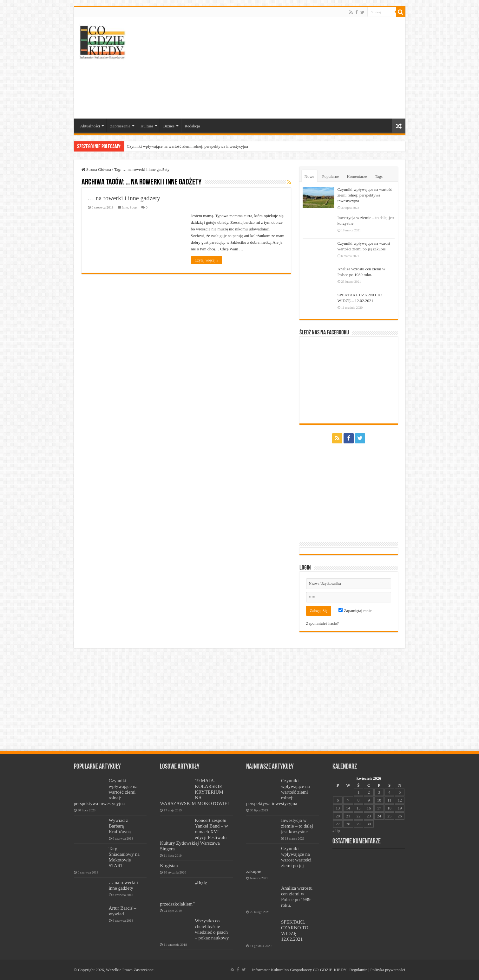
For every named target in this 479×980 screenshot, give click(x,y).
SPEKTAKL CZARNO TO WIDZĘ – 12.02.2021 (295, 930)
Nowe (309, 176)
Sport (134, 207)
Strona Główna (96, 169)
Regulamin (358, 970)
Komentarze (357, 176)
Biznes (169, 126)
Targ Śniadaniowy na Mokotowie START (124, 857)
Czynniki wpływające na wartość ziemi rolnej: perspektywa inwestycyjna (187, 146)
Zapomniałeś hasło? (323, 623)
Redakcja (192, 126)
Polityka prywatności (388, 970)
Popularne (331, 176)
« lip (336, 831)
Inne (125, 207)
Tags (379, 176)
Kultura (147, 126)
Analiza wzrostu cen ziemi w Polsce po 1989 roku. (297, 896)
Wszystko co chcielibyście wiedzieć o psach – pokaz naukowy (212, 929)
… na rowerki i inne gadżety (124, 198)
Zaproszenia (120, 126)
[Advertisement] (285, 68)
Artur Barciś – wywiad (123, 911)
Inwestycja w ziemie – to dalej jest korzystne (297, 826)
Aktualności (90, 126)
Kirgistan (169, 865)
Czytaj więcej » (207, 260)
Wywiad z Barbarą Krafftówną (120, 826)
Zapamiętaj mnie (355, 611)
